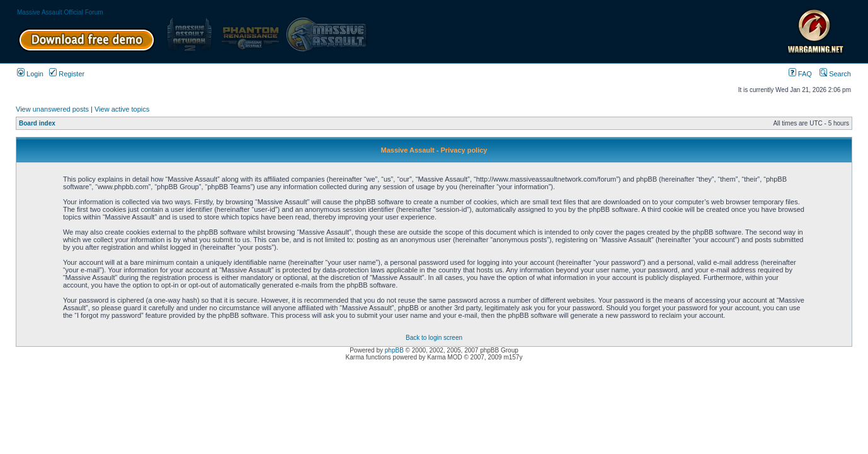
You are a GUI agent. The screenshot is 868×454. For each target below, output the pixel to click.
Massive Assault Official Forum (60, 12)
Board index (37, 123)
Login (30, 74)
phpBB (394, 350)
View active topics (122, 109)
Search (835, 74)
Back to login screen (434, 338)
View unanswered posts (52, 109)
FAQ (800, 74)
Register (67, 74)
